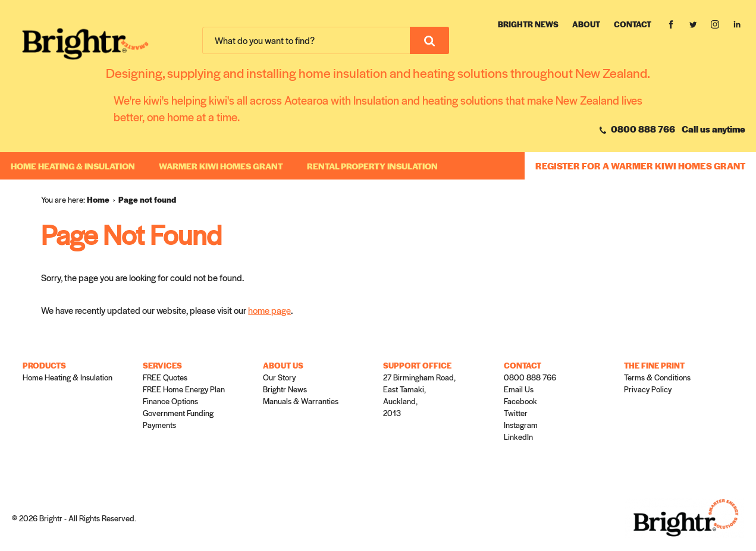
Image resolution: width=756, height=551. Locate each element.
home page (269, 310)
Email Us (519, 389)
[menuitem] (103, 200)
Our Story (279, 377)
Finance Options (170, 401)
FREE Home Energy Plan (184, 389)
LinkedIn (518, 437)
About (586, 24)
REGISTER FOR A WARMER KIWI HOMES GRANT (640, 166)
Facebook (520, 401)
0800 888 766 (637, 129)
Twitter (516, 413)
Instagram (521, 425)
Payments (159, 425)
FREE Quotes (165, 377)
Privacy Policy (648, 389)
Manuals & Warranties (301, 401)
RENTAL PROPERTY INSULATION (372, 166)
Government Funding (178, 413)
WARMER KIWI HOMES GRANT (221, 166)
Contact (633, 24)
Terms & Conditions (657, 377)
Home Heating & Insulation (73, 166)
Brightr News (528, 24)
